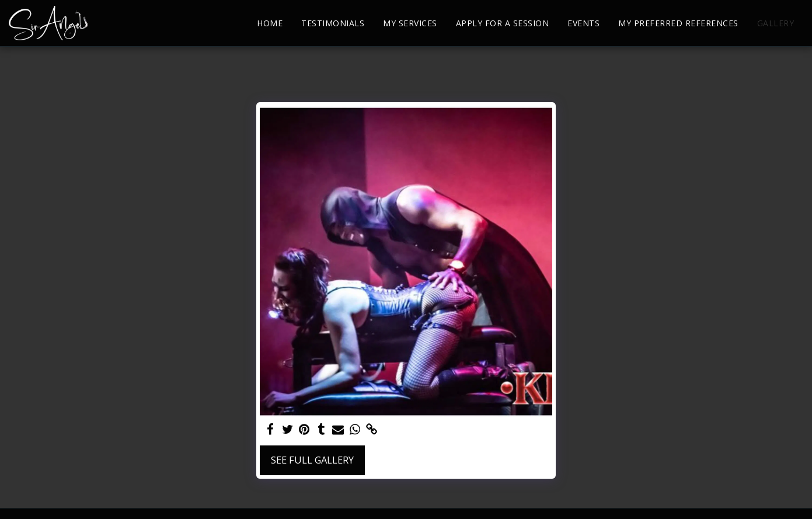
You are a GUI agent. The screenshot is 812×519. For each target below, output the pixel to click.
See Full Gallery (312, 460)
